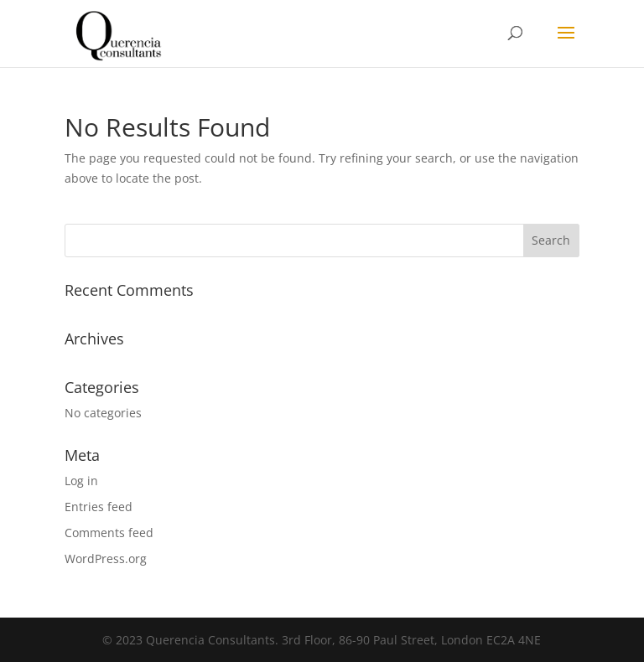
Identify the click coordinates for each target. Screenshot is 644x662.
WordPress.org (106, 559)
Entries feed (99, 507)
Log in (81, 481)
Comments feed (109, 533)
